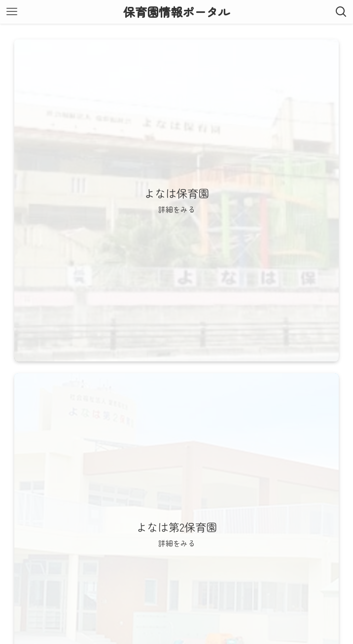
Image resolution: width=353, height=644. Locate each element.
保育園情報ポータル (176, 12)
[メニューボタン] (12, 12)
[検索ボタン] (341, 12)
